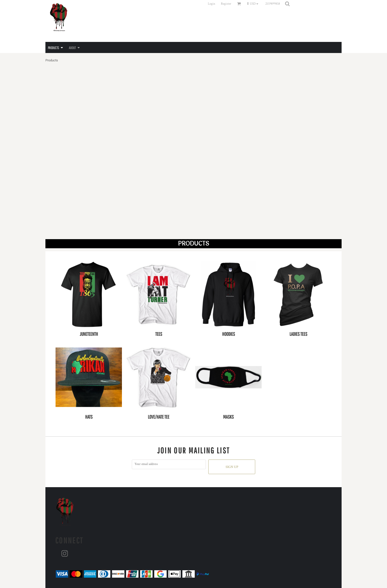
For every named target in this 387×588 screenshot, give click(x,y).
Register (226, 4)
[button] (254, 4)
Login (212, 4)
